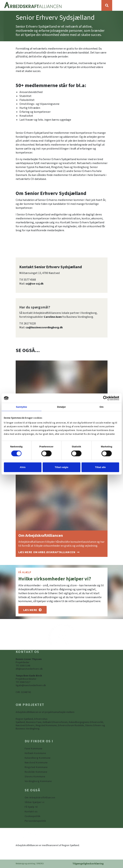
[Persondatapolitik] (33, 816)
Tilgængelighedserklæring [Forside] (88, 864)
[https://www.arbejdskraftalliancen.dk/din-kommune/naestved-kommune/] (36, 763)
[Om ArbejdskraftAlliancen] (49, 552)
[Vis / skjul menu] (118, 5)
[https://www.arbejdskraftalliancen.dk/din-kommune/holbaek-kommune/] (35, 753)
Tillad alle (100, 467)
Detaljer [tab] (61, 407)
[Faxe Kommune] (34, 749)
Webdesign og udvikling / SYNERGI (30, 864)
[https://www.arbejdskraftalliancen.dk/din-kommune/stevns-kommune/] (35, 777)
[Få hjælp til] (31, 807)
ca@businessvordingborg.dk (44, 327)
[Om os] (33, 610)
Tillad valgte (62, 467)
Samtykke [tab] (21, 407)
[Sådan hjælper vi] (35, 802)
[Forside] (51, 5)
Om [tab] (102, 407)
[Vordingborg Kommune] (38, 781)
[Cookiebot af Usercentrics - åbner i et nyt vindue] (103, 398)
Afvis (23, 467)
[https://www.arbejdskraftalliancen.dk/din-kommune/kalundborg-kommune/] (38, 758)
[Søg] (107, 5)
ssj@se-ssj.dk (35, 284)
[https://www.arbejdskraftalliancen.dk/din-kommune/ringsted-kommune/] (36, 767)
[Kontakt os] (31, 812)
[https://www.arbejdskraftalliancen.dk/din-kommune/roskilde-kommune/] (36, 772)
